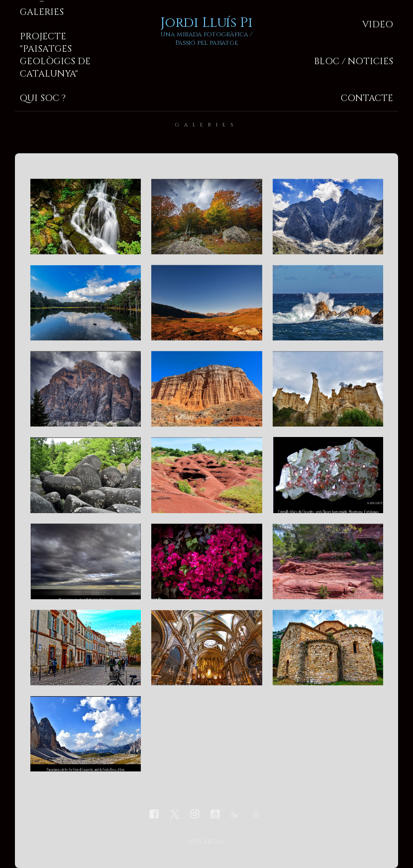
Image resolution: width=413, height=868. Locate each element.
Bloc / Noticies (354, 61)
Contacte (367, 98)
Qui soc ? (43, 98)
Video (378, 25)
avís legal (206, 841)
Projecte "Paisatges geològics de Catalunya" (55, 55)
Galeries (42, 12)
